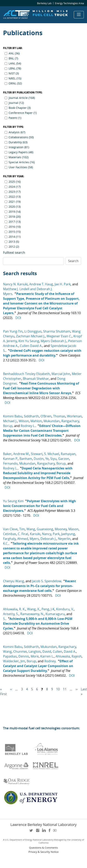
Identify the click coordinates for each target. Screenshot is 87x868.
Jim (23, 661)
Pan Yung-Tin (13, 331)
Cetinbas (10, 534)
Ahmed (23, 539)
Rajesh (77, 656)
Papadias (10, 656)
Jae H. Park (63, 284)
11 (65, 689)
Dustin (39, 459)
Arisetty (9, 614)
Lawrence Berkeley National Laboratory (43, 825)
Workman (74, 416)
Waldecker (11, 661)
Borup (8, 426)
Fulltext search (14, 253)
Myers (34, 539)
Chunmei (20, 652)
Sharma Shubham (57, 331)
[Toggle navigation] (79, 15)
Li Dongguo (33, 331)
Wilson (24, 421)
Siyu (53, 459)
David (47, 652)
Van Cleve (10, 529)
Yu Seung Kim (13, 501)
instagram (37, 832)
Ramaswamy (30, 614)
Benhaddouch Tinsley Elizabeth (26, 374)
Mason (73, 529)
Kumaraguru (55, 614)
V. (72, 609)
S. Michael (52, 454)
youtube (56, 832)
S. (17, 614)
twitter (31, 832)
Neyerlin (64, 539)
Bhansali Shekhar (36, 379)
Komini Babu (13, 416)
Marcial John (61, 374)
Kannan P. (10, 459)
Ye (47, 459)
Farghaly (9, 539)
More (35, 656)
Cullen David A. (31, 346)
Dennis (24, 656)
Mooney (61, 529)
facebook (50, 832)
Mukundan (52, 421)
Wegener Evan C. (59, 336)
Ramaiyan (68, 454)
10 (58, 689)
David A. (70, 652)
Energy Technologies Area (69, 3)
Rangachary (70, 421)
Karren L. (47, 656)
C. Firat (23, 534)
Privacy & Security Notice (43, 852)
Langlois (35, 652)
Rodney (50, 661)
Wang (31, 529)
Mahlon (36, 421)
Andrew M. (21, 454)
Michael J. (10, 421)
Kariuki (35, 534)
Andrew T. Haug (41, 284)
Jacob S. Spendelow (47, 581)
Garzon (64, 459)
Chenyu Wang (13, 581)
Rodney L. (28, 426)
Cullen (57, 652)
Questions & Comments (43, 848)
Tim (22, 529)
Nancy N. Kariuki (15, 284)
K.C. (6, 543)
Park (56, 534)
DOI (18, 318)
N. (42, 614)
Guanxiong (45, 529)
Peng (45, 609)
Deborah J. (48, 539)
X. (39, 609)
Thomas (59, 416)
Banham (26, 459)
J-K (53, 609)
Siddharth (31, 416)
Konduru (63, 609)
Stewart (37, 454)
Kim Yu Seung (29, 341)
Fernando (10, 463)
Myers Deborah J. (54, 341)
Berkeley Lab (44, 3)
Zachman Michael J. (30, 336)
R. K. (22, 609)
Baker (7, 454)
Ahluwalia (10, 609)
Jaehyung (68, 534)
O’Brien (46, 416)
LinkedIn (43, 832)
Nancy (47, 534)
